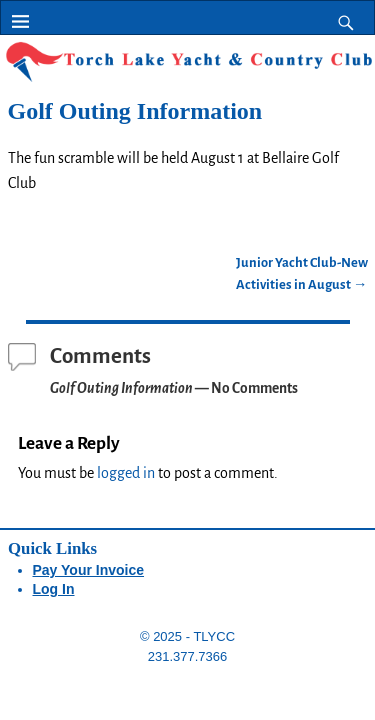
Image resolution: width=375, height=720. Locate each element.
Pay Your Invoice (89, 570)
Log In (54, 589)
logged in (126, 473)
